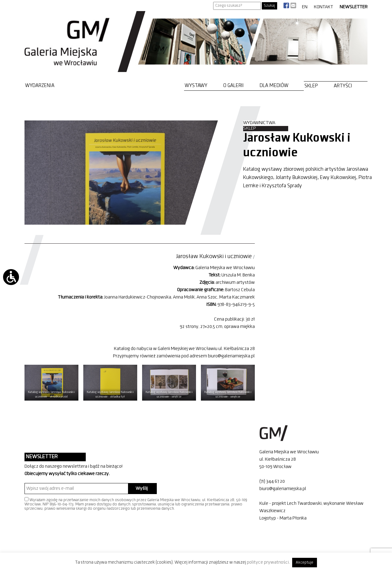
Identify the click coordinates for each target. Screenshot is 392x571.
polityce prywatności (268, 562)
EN (305, 7)
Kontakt (324, 7)
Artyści (343, 86)
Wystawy (196, 86)
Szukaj (269, 6)
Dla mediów (274, 86)
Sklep (311, 86)
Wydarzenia (40, 86)
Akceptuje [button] (305, 563)
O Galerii (234, 86)
